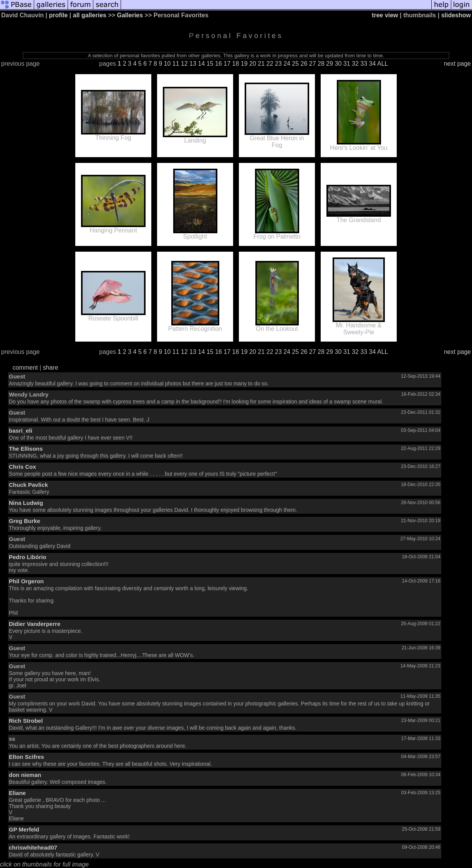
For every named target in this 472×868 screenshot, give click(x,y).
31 (347, 64)
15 (210, 64)
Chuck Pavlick (28, 485)
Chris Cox (22, 467)
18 (236, 64)
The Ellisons (26, 449)
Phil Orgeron (26, 581)
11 (176, 64)
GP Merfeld (24, 829)
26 (304, 64)
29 (330, 64)
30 (338, 64)
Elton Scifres (26, 757)
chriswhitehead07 (33, 847)
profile (59, 15)
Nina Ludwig (26, 503)
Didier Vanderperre (35, 624)
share (51, 368)
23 (278, 64)
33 (364, 64)
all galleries (90, 15)
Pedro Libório (28, 557)
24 (287, 64)
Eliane (17, 793)
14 (202, 64)
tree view (385, 15)
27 (313, 64)
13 (193, 64)
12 (184, 64)
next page (457, 64)
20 (253, 64)
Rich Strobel (26, 721)
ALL (383, 64)
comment (25, 368)
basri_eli (21, 431)
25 (295, 64)
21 (261, 64)
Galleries (130, 15)
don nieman (25, 775)
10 (167, 64)
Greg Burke (25, 521)
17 (227, 64)
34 (373, 64)
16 (219, 64)
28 (321, 64)
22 (270, 64)
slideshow (456, 15)
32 (355, 64)
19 (244, 64)
